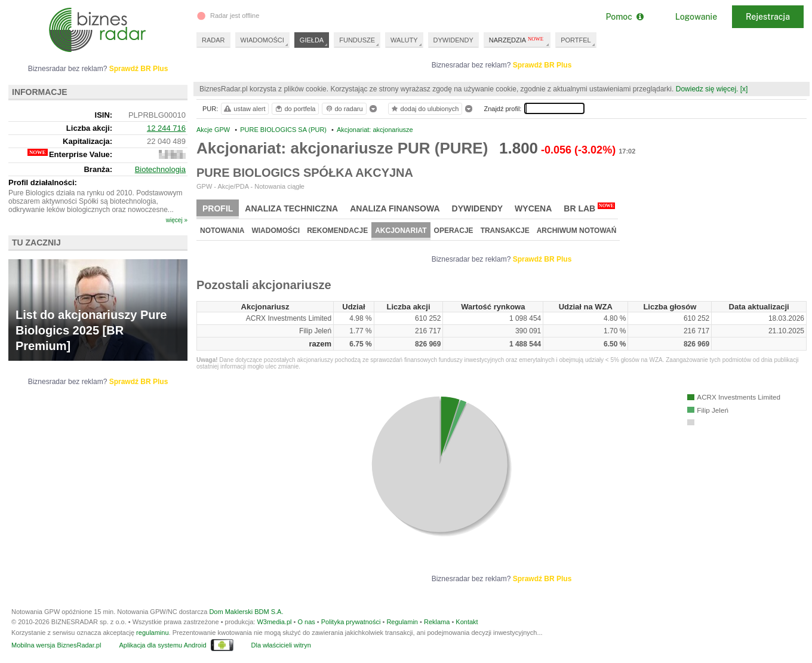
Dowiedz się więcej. (707, 89)
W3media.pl (274, 622)
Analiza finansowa (395, 208)
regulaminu (152, 633)
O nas (306, 622)
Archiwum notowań (577, 231)
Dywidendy (478, 208)
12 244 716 (166, 128)
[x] (744, 89)
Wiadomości (276, 231)
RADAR (213, 40)
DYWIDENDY (453, 40)
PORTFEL (576, 40)
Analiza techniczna (291, 208)
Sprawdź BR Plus (542, 65)
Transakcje (505, 231)
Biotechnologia (160, 169)
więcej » (177, 220)
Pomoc (624, 17)
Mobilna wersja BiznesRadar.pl (56, 645)
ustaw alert (244, 109)
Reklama (437, 622)
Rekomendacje (337, 231)
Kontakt (467, 622)
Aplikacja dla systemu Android (162, 645)
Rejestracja (768, 17)
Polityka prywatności (351, 622)
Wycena (533, 208)
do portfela (295, 109)
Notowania (222, 231)
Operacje (454, 231)
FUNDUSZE (357, 40)
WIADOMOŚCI (262, 40)
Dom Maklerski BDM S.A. (246, 612)
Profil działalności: (43, 182)
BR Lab (589, 208)
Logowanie (696, 17)
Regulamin (402, 622)
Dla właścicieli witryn (281, 645)
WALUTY (404, 40)
